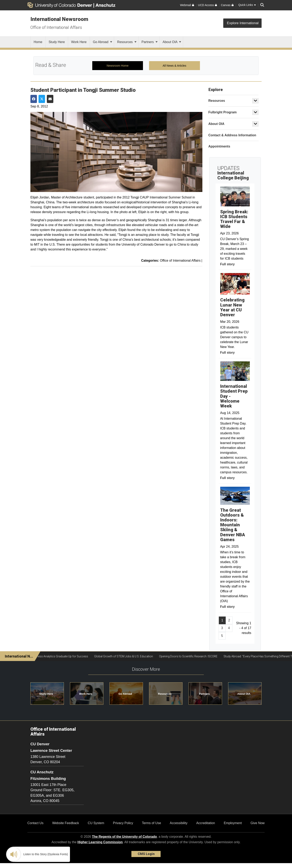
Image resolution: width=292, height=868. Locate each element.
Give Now (258, 823)
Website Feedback (65, 823)
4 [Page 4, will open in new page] (229, 628)
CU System (96, 823)
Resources (127, 42)
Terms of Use (151, 823)
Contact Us (35, 823)
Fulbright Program (223, 112)
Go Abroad (103, 42)
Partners (150, 42)
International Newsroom (59, 19)
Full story (228, 264)
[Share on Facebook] (34, 99)
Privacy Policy (123, 823)
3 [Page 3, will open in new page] (222, 628)
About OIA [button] (244, 694)
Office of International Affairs (56, 27)
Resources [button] (165, 694)
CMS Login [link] (146, 854)
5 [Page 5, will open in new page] (222, 636)
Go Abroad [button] (125, 694)
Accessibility (179, 823)
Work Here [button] (86, 694)
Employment (233, 823)
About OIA (172, 42)
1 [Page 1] (222, 620)
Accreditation (206, 823)
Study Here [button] (46, 694)
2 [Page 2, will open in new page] (229, 620)
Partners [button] (204, 694)
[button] (255, 101)
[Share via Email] (50, 99)
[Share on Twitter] (42, 99)
